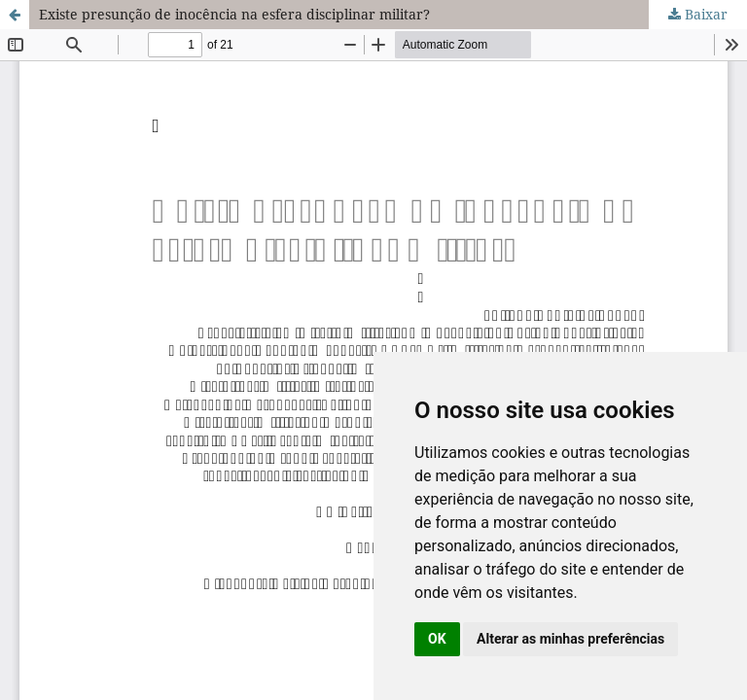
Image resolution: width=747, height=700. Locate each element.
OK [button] (437, 639)
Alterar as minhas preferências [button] (570, 639)
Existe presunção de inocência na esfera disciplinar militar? (234, 14)
